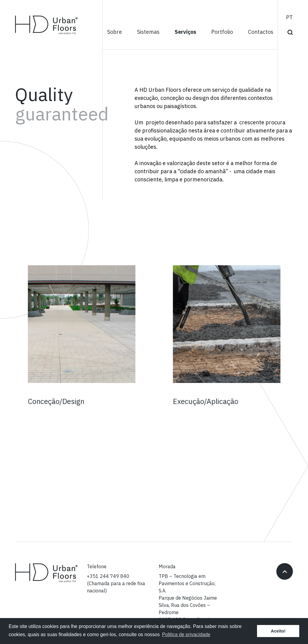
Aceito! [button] (278, 631)
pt (289, 18)
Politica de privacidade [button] (186, 634)
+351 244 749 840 (108, 576)
